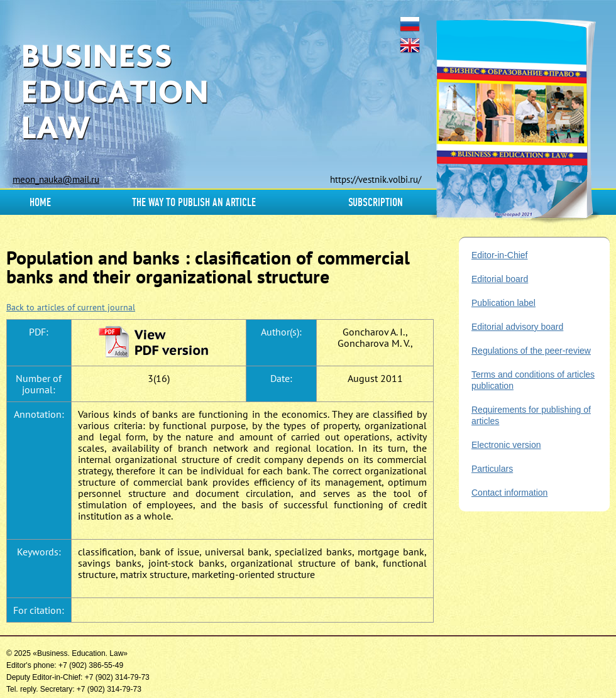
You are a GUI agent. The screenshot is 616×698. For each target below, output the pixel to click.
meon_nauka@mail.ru (56, 179)
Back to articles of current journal (71, 307)
